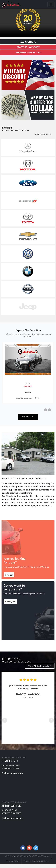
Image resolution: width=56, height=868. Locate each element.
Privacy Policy (13, 865)
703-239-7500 (17, 823)
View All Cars (28, 421)
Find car (9, 579)
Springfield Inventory (28, 52)
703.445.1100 (16, 778)
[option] (28, 375)
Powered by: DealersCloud (36, 865)
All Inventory (28, 42)
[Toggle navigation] (51, 4)
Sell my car (10, 606)
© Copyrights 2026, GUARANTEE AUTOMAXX (27, 860)
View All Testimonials (40, 670)
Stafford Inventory (28, 47)
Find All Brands (43, 134)
